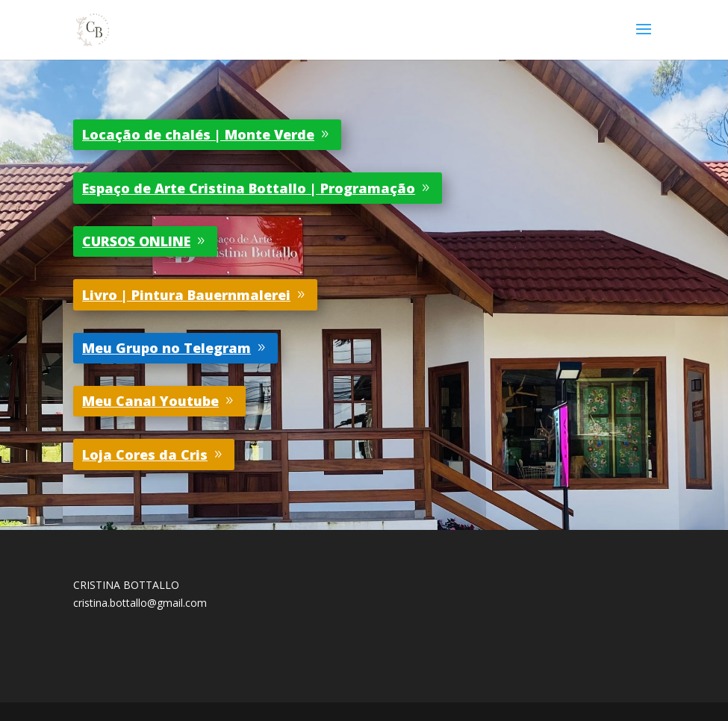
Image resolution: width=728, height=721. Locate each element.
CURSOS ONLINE (136, 241)
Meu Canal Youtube (150, 401)
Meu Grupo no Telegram (167, 348)
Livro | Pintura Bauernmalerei (186, 295)
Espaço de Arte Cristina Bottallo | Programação (249, 188)
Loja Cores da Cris (145, 455)
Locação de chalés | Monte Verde (198, 134)
